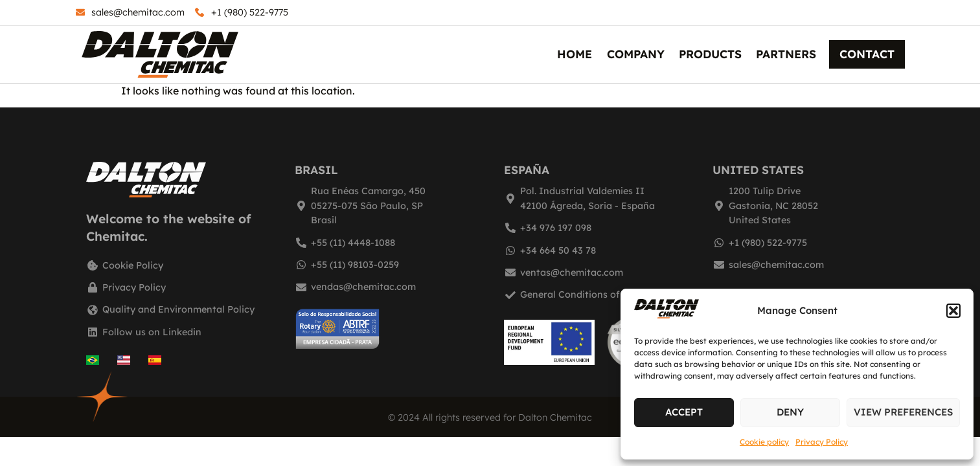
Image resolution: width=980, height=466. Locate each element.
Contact (867, 54)
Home (575, 54)
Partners (786, 54)
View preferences (903, 412)
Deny (790, 412)
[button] (953, 311)
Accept (684, 412)
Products (710, 54)
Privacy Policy (822, 442)
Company (636, 54)
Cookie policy (764, 442)
